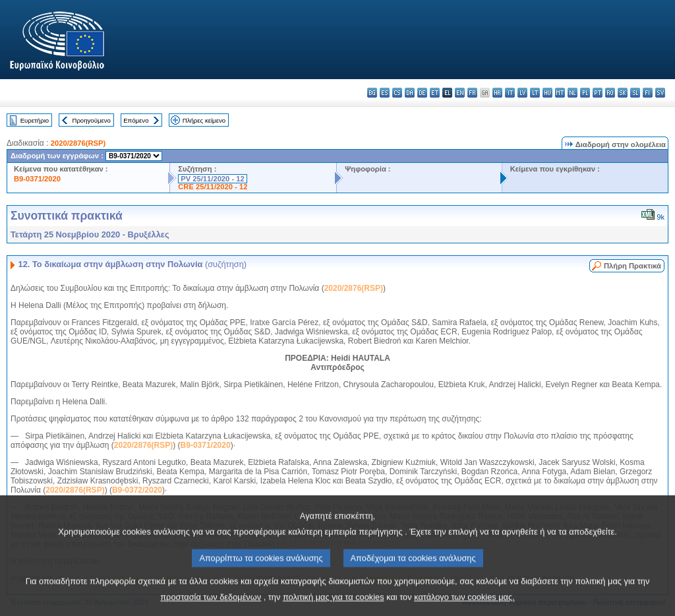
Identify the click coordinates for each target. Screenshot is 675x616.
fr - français (472, 93)
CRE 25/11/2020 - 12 (213, 187)
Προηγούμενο (91, 120)
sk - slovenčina (623, 93)
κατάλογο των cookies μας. (464, 606)
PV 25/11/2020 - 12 (212, 179)
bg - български (372, 93)
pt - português (598, 93)
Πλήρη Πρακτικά (632, 266)
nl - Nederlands (572, 93)
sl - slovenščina (635, 93)
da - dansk (410, 93)
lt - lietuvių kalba (535, 93)
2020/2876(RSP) (78, 143)
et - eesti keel (435, 93)
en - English (460, 93)
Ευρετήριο (35, 120)
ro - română (610, 93)
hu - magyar (547, 93)
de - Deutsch (422, 93)
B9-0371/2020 (37, 179)
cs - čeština (397, 93)
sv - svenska (660, 93)
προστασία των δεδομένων (211, 606)
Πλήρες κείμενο (204, 120)
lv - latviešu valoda (522, 93)
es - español (385, 93)
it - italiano (510, 93)
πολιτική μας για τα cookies (334, 606)
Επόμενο (136, 120)
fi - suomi (648, 93)
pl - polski (585, 93)
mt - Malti (560, 93)
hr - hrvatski (497, 93)
